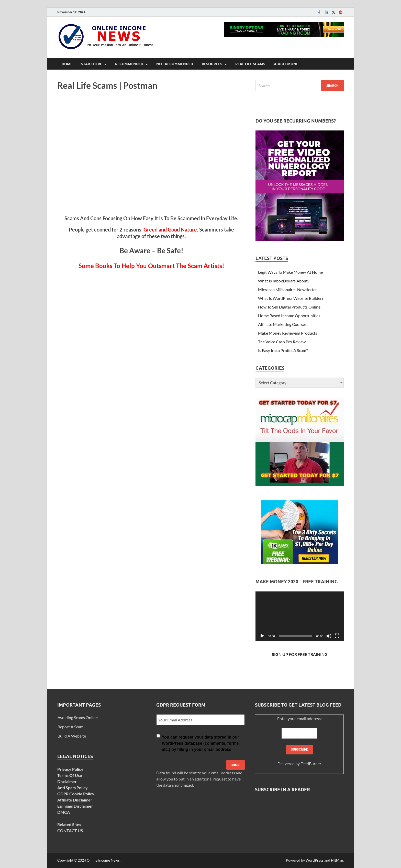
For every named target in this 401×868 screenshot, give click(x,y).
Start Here (92, 64)
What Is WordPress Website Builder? (291, 298)
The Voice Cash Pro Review (282, 342)
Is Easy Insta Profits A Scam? (283, 350)
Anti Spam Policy (73, 788)
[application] (300, 616)
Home (67, 64)
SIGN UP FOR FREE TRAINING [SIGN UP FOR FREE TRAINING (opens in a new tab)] (300, 654)
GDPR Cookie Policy (76, 794)
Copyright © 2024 (72, 860)
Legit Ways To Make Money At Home (290, 272)
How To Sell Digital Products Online (289, 307)
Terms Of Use (70, 775)
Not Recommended (175, 64)
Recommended (129, 64)
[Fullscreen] (337, 636)
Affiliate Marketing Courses (282, 324)
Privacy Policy (70, 769)
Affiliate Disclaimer (75, 800)
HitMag (337, 860)
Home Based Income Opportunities (289, 316)
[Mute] (329, 636)
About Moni (286, 64)
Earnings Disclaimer (75, 806)
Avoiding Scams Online (78, 717)
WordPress (315, 860)
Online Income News (103, 860)
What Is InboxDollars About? (284, 281)
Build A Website (72, 736)
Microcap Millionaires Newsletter (287, 289)
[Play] (262, 636)
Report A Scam (70, 727)
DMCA (64, 812)
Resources (212, 64)
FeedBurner (311, 763)
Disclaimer (67, 781)
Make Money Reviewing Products (288, 333)
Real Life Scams (250, 64)
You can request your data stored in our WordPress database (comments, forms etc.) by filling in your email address (201, 743)
